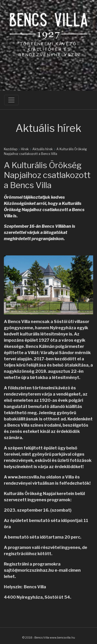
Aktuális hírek (43, 149)
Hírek (25, 149)
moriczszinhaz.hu (36, 570)
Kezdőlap (11, 149)
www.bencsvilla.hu (27, 477)
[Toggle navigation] (11, 100)
